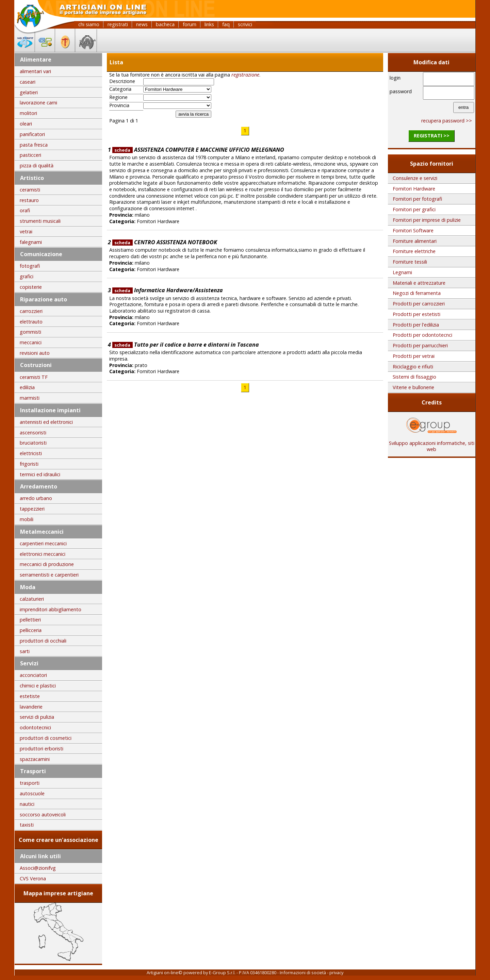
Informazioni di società (303, 973)
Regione (118, 97)
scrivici (245, 24)
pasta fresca (34, 145)
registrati (118, 24)
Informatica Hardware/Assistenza (168, 290)
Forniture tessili (410, 262)
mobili (27, 519)
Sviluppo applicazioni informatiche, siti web (432, 444)
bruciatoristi (33, 443)
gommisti (30, 332)
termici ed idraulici (40, 474)
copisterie (31, 287)
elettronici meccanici (43, 554)
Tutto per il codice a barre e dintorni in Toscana (186, 345)
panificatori (32, 134)
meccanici (31, 342)
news (142, 24)
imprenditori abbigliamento (51, 609)
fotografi (30, 266)
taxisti (27, 825)
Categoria (120, 89)
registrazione (245, 75)
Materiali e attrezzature (419, 283)
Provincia (119, 105)
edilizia (27, 387)
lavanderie (31, 707)
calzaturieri (32, 599)
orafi (25, 210)
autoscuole (32, 793)
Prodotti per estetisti (416, 314)
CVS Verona (33, 878)
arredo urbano (36, 498)
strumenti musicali (40, 221)
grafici (27, 276)
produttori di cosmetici (46, 738)
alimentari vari (35, 71)
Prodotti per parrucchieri (420, 345)
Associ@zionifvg (38, 868)
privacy (336, 973)
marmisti (30, 398)
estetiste (30, 696)
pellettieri (30, 620)
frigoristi (29, 464)
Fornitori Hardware (414, 189)
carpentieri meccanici (43, 543)
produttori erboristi (42, 749)
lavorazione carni (38, 103)
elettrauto (31, 322)
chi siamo (89, 24)
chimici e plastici (38, 686)
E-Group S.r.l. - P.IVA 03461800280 (243, 973)
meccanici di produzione (47, 564)
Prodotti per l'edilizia (416, 325)
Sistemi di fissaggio (414, 377)
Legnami (402, 272)
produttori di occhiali (43, 641)
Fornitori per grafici (414, 209)
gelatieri (29, 92)
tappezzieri (32, 509)
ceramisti (30, 190)
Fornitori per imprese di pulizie (427, 220)
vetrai (26, 231)
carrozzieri (31, 311)
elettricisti (31, 453)
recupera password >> (447, 121)
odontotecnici (35, 727)
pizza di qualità (37, 165)
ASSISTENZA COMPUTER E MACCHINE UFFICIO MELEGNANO (198, 150)
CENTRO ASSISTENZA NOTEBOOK (165, 242)
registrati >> (432, 136)
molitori (28, 113)
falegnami (31, 242)
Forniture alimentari (415, 241)
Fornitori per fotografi (417, 199)
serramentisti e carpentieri (49, 575)
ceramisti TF (34, 377)
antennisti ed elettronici (46, 422)
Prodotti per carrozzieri (419, 304)
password (401, 91)
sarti (25, 651)
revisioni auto (35, 353)
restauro (29, 200)
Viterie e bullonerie (413, 387)
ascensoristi (33, 433)
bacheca (165, 24)
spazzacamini (35, 759)
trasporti (30, 783)
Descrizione (122, 81)
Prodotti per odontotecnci (422, 335)
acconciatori (33, 675)
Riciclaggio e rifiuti (413, 367)
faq (226, 24)
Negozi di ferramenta (417, 293)
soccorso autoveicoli (43, 815)
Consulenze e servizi (415, 178)
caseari (28, 82)
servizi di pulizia (37, 717)
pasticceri (30, 155)
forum (190, 24)
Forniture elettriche (414, 251)
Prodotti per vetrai (414, 356)
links (209, 24)
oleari (26, 124)
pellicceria (31, 630)
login (395, 78)
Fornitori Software (413, 230)
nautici (27, 804)
